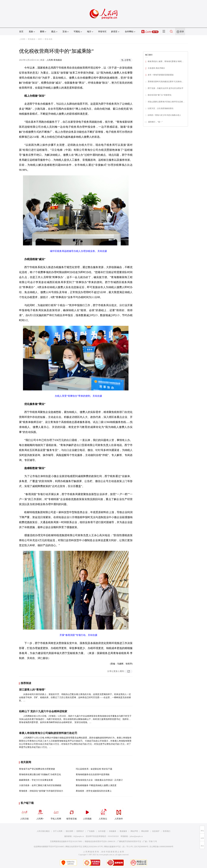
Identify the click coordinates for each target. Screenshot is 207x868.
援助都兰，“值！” (155, 122)
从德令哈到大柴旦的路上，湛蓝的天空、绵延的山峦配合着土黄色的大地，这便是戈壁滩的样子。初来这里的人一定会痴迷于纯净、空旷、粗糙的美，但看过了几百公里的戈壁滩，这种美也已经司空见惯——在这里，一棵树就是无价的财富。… (75, 697)
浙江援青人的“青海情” (32, 690)
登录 (182, 32)
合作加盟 (102, 831)
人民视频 (87, 814)
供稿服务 (113, 831)
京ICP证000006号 (141, 847)
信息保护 (156, 831)
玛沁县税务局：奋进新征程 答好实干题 (94, 769)
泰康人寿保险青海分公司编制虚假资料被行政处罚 (48, 733)
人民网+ (40, 814)
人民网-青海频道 (54, 60)
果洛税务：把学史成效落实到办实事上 (94, 791)
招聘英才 (80, 831)
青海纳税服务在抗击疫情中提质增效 (93, 774)
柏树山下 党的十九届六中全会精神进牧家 (43, 711)
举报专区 (102, 32)
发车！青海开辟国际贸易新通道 (161, 75)
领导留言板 (72, 814)
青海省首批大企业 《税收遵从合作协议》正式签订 (99, 780)
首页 (21, 32)
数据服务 (123, 831)
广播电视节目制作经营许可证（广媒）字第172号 (137, 841)
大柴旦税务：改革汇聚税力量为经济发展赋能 (40, 785)
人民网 (22, 39)
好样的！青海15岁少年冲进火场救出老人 (164, 115)
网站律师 (145, 831)
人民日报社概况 (43, 831)
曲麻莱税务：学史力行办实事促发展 (36, 780)
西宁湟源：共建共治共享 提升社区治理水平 (166, 88)
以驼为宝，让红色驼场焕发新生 (161, 108)
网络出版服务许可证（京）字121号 (118, 847)
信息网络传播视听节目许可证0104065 (49, 847)
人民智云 (103, 814)
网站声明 (134, 831)
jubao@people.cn (136, 836)
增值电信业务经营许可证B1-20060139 (100, 841)
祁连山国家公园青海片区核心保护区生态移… (166, 102)
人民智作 (119, 814)
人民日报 (24, 814)
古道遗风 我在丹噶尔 (156, 68)
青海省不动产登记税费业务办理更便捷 (37, 769)
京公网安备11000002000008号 (161, 847)
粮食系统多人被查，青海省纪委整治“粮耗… (166, 61)
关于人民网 (58, 831)
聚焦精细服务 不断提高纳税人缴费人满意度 (96, 785)
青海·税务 (49, 39)
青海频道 (32, 39)
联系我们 (167, 831)
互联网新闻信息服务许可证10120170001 (66, 841)
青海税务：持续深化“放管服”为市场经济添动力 (41, 791)
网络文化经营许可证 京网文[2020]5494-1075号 (84, 847)
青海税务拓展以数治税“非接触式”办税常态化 (40, 774)
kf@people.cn (79, 836)
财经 (40, 39)
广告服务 (91, 831)
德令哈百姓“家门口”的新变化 (160, 95)
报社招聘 (69, 831)
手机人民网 (56, 814)
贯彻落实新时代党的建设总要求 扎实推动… (166, 82)
